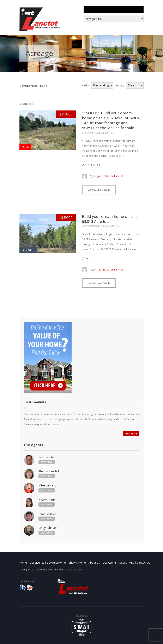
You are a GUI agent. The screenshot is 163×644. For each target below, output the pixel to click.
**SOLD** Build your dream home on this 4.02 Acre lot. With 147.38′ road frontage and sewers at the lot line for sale (110, 120)
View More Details (99, 190)
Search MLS (127, 563)
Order (86, 86)
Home (23, 563)
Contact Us (143, 563)
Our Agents (110, 563)
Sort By (120, 86)
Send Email (47, 462)
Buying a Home (56, 563)
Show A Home (77, 563)
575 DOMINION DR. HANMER (99, 133)
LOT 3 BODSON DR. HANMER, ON (101, 226)
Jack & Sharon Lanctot (106, 176)
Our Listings (37, 563)
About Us (94, 563)
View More (131, 434)
